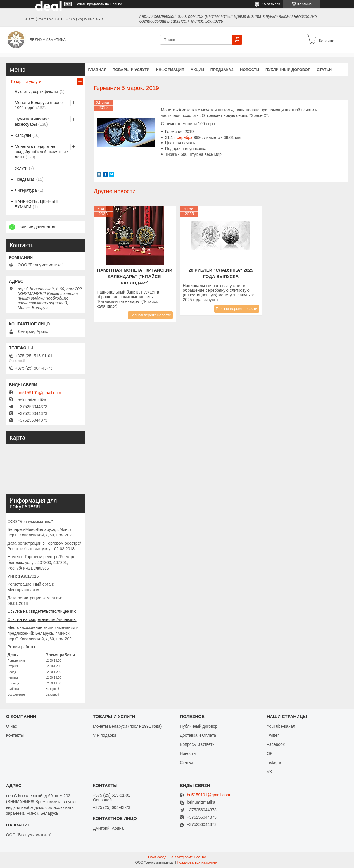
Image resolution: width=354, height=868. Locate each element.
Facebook (276, 744)
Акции (197, 70)
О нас (12, 726)
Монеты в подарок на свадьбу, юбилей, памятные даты (41, 152)
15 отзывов (271, 4)
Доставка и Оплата (198, 735)
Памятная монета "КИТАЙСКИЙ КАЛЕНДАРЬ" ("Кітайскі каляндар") (135, 276)
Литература (26, 190)
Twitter (273, 735)
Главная (97, 70)
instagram (276, 762)
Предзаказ (222, 70)
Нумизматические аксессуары (32, 122)
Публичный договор (288, 70)
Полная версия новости (150, 315)
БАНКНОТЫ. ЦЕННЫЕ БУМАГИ (37, 204)
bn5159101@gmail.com (39, 393)
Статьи (324, 70)
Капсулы (23, 135)
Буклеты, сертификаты (37, 92)
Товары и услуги (131, 70)
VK (269, 772)
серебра (185, 137)
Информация (170, 70)
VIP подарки (105, 735)
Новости (249, 70)
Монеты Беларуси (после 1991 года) (39, 105)
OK (270, 753)
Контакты (15, 735)
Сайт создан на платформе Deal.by (177, 857)
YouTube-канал (281, 726)
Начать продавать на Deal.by (98, 4)
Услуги (21, 168)
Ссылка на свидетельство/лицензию (42, 611)
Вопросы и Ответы (197, 744)
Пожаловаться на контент (198, 862)
